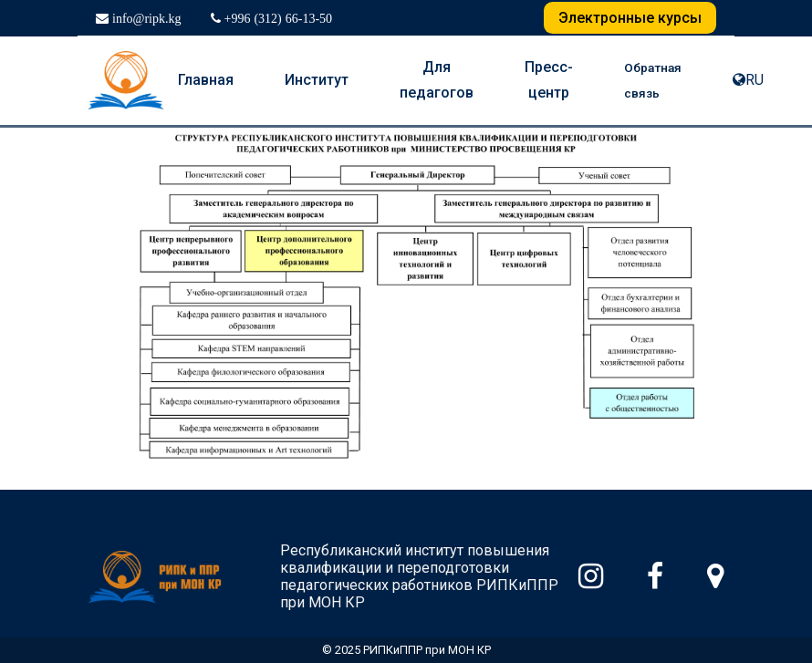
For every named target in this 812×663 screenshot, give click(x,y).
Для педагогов (437, 80)
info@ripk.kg (145, 18)
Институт (317, 80)
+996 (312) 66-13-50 (277, 18)
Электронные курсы (630, 18)
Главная (206, 80)
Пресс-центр (549, 80)
